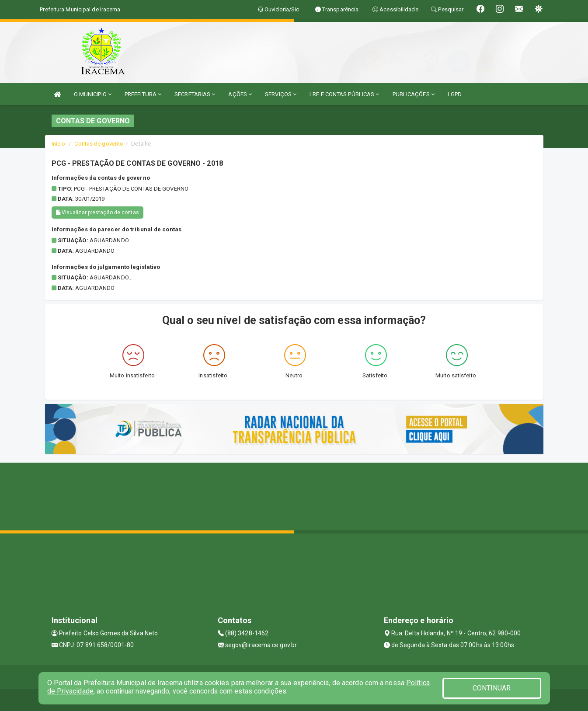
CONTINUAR (492, 688)
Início (59, 144)
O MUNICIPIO (93, 94)
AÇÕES (240, 94)
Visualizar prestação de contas (97, 213)
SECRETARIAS (195, 94)
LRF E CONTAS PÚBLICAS (344, 94)
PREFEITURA (143, 94)
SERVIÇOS (281, 94)
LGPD (455, 94)
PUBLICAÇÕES (414, 94)
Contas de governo (99, 144)
